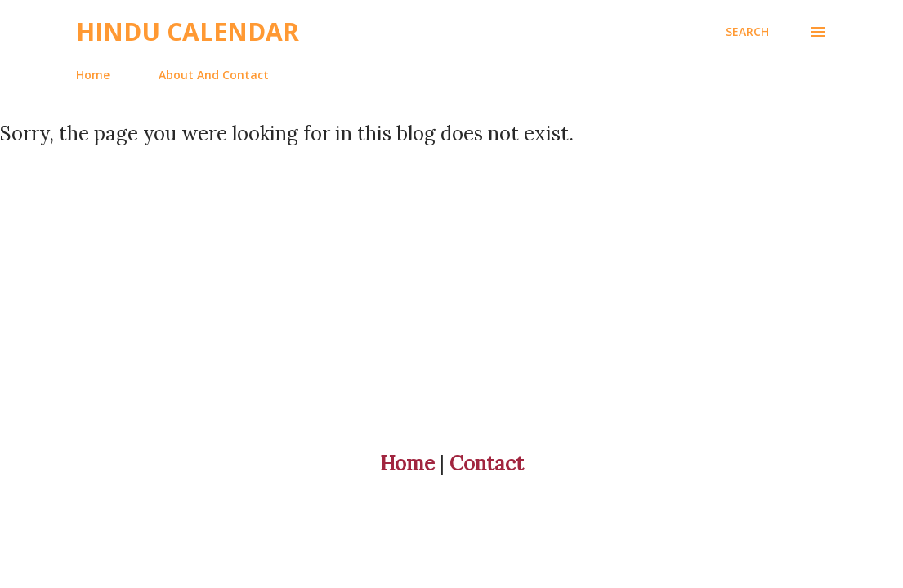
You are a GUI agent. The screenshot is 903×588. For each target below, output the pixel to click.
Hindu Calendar (188, 31)
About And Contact (214, 75)
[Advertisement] (451, 261)
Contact (487, 463)
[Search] (747, 32)
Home (93, 75)
